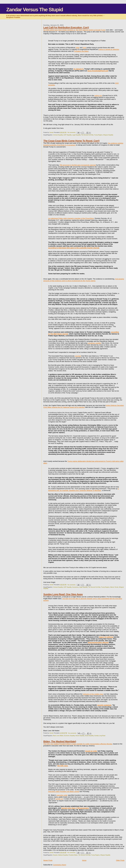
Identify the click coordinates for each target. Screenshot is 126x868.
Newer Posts (48, 860)
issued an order (91, 751)
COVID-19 (59, 799)
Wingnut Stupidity (108, 135)
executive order (62, 795)
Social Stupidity (89, 736)
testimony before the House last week (63, 413)
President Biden (73, 855)
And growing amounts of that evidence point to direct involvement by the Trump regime (84, 280)
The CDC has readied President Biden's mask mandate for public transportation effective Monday (78, 744)
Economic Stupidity (69, 736)
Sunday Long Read (100, 736)
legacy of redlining (106, 637)
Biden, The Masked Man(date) (60, 741)
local (84, 48)
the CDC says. (63, 766)
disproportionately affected (98, 643)
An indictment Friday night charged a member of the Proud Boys (71, 218)
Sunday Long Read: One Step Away (63, 594)
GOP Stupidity (67, 135)
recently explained (104, 705)
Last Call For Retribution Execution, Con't (66, 27)
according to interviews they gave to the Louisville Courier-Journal (74, 248)
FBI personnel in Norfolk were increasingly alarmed (78, 165)
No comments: (72, 132)
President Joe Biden (81, 51)
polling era (98, 96)
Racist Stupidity (80, 736)
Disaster (55, 855)
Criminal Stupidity (58, 135)
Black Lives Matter (58, 736)
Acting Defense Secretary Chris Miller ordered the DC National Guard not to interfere (84, 406)
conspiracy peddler (94, 343)
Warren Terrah (114, 587)
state (78, 48)
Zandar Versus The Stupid (35, 10)
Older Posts (120, 860)
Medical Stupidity (63, 855)
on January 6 (78, 69)
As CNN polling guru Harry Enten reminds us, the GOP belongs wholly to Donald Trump (74, 30)
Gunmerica (75, 587)
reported (78, 356)
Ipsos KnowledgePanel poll (98, 71)
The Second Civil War (87, 135)
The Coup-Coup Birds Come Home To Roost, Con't (71, 141)
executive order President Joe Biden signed (64, 791)
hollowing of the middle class (93, 694)
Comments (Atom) (60, 865)
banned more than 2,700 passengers (75, 808)
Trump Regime (98, 135)
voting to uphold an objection (109, 49)
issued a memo (107, 425)
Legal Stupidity (76, 135)
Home (84, 860)
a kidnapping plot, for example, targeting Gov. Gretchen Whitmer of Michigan (83, 490)
